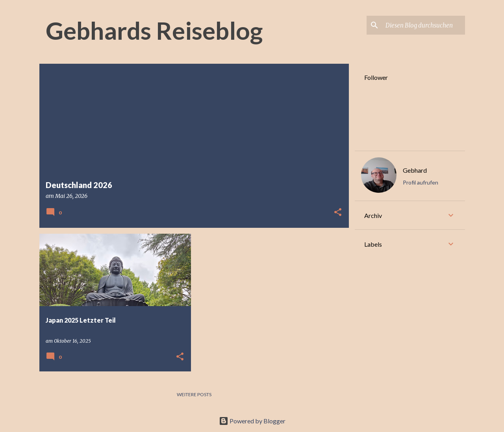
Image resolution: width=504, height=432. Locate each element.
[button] (338, 213)
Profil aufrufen (421, 182)
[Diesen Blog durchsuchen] (424, 25)
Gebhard (415, 170)
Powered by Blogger (252, 421)
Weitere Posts (194, 394)
